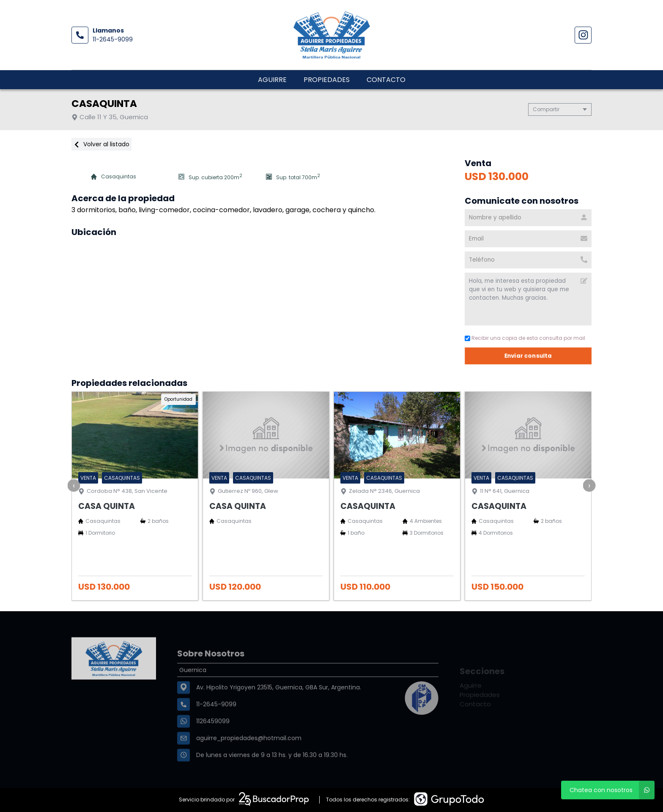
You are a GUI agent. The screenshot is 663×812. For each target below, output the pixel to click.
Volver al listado (101, 144)
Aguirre (272, 80)
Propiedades (327, 80)
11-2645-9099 (113, 39)
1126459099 (213, 742)
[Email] (528, 239)
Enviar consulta (528, 356)
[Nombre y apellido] (528, 218)
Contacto (386, 80)
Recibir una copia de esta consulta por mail (525, 338)
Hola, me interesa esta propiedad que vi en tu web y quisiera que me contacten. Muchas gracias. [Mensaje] (528, 299)
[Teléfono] (528, 260)
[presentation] (74, 485)
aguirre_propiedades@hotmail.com (249, 759)
